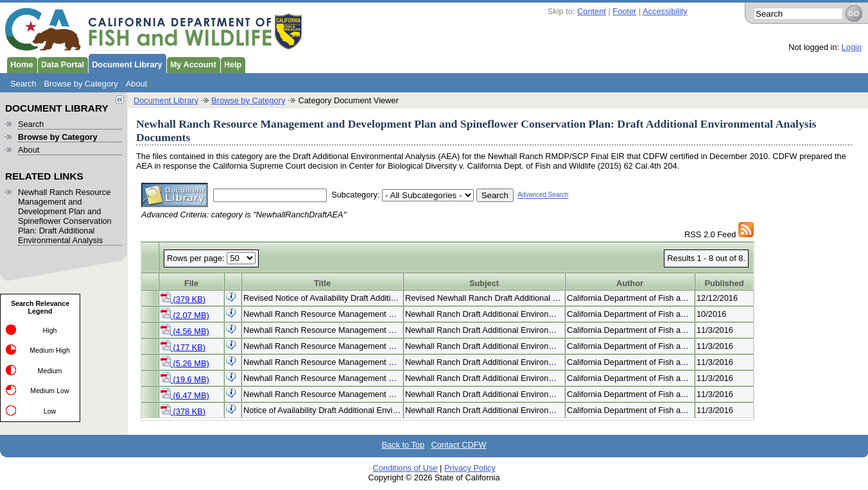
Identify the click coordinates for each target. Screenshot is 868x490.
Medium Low (49, 391)
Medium (50, 371)
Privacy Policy (470, 468)
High (50, 330)
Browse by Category (81, 84)
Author (630, 283)
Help (231, 63)
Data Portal (61, 63)
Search (23, 84)
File (191, 283)
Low (50, 411)
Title (322, 283)
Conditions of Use (405, 468)
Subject (484, 283)
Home (20, 63)
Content (592, 11)
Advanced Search (543, 195)
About (136, 84)
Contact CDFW (459, 445)
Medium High (50, 350)
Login (852, 47)
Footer (624, 11)
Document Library (125, 63)
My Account (191, 63)
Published (724, 283)
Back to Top (403, 445)
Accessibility (665, 11)
